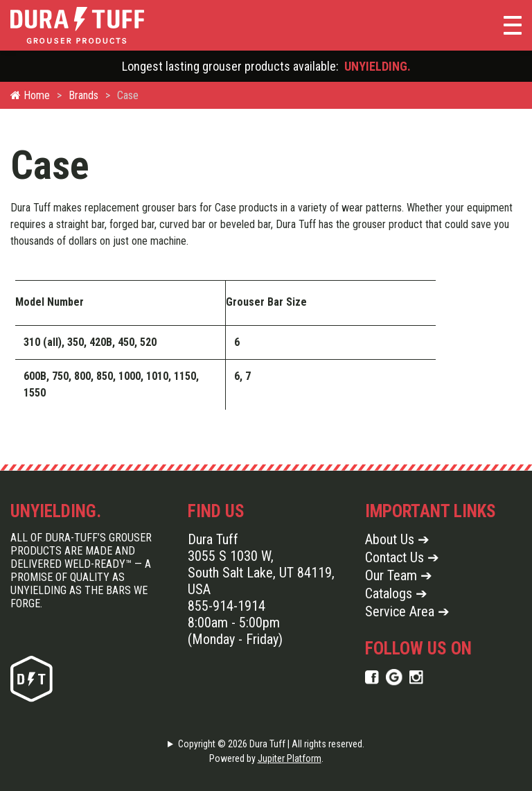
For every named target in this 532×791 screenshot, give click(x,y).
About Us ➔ (397, 539)
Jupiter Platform (290, 758)
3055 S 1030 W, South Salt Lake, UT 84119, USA (261, 573)
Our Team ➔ (399, 575)
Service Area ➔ (407, 611)
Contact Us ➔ (402, 557)
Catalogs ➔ (396, 593)
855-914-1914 (227, 606)
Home (30, 95)
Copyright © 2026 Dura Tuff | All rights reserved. (271, 744)
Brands (83, 95)
